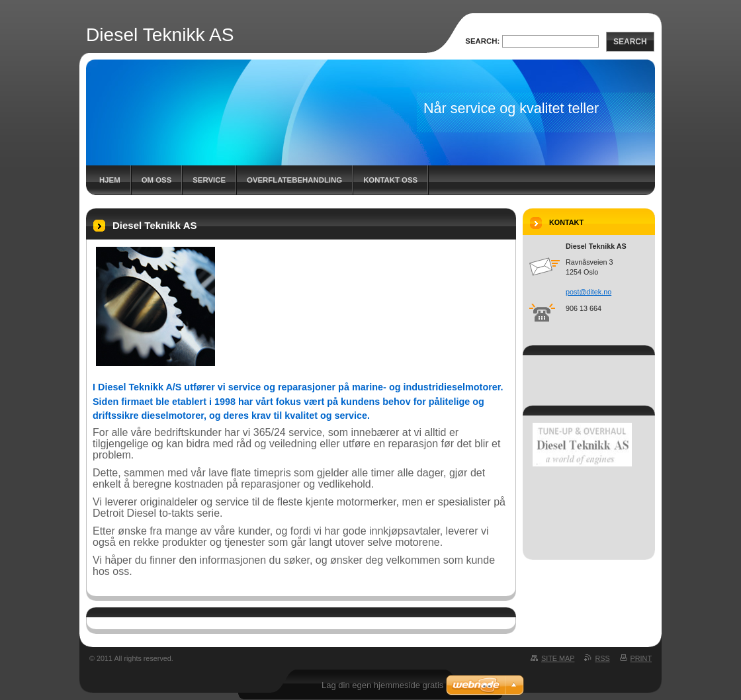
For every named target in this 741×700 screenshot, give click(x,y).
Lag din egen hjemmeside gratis (382, 685)
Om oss (157, 180)
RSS (602, 658)
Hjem (110, 180)
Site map (558, 658)
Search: (482, 41)
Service (209, 180)
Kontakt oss (390, 180)
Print (641, 658)
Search (630, 42)
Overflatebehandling (294, 180)
